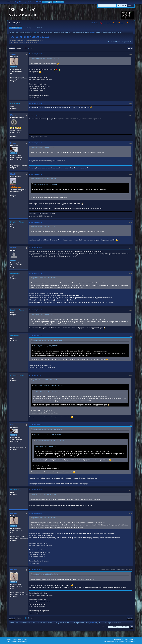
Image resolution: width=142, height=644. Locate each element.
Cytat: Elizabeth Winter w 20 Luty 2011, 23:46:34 (47, 340)
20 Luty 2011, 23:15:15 (35, 222)
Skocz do (104, 627)
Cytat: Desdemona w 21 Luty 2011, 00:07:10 (46, 380)
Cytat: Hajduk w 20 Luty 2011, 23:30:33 (44, 278)
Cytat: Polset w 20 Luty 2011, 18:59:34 (44, 179)
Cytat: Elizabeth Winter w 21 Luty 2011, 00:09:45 (47, 429)
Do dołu (12, 48)
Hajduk (13, 248)
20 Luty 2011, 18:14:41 (35, 115)
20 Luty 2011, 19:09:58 (35, 174)
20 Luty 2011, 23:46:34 (35, 310)
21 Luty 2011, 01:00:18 (35, 490)
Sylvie (98, 32)
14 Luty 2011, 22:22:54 (35, 54)
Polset (13, 143)
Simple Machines (22, 639)
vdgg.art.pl (103, 23)
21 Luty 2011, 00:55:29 (35, 425)
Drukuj (130, 48)
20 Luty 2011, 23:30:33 (35, 248)
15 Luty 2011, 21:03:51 (35, 103)
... (32, 48)
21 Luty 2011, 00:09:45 (35, 375)
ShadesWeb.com (22, 642)
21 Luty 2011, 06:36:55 (35, 569)
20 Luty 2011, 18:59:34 (35, 143)
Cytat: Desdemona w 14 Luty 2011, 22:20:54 (46, 58)
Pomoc (116, 639)
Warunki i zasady (124, 639)
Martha (13, 115)
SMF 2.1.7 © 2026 (12, 639)
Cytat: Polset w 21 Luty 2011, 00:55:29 (44, 494)
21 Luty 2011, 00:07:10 (35, 336)
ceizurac (14, 54)
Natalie (13, 174)
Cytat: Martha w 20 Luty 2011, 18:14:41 (44, 147)
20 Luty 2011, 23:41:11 (35, 273)
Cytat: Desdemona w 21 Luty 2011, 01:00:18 (46, 574)
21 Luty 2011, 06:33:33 (35, 513)
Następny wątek (127, 42)
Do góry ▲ (132, 639)
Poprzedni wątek (114, 42)
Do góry (12, 618)
